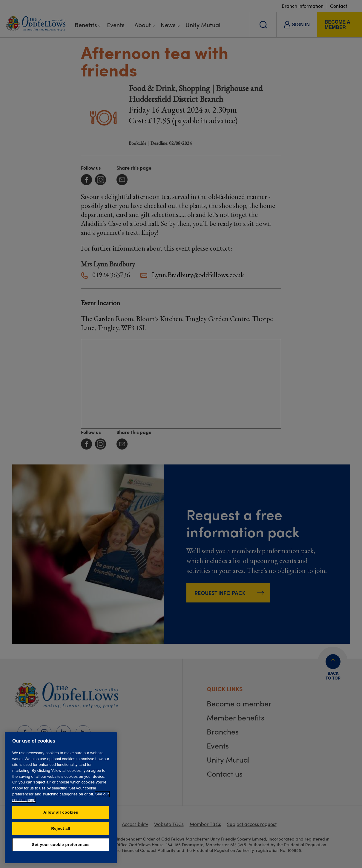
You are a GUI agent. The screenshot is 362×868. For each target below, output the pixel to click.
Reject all (61, 828)
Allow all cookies (61, 812)
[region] (61, 798)
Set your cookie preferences (61, 845)
